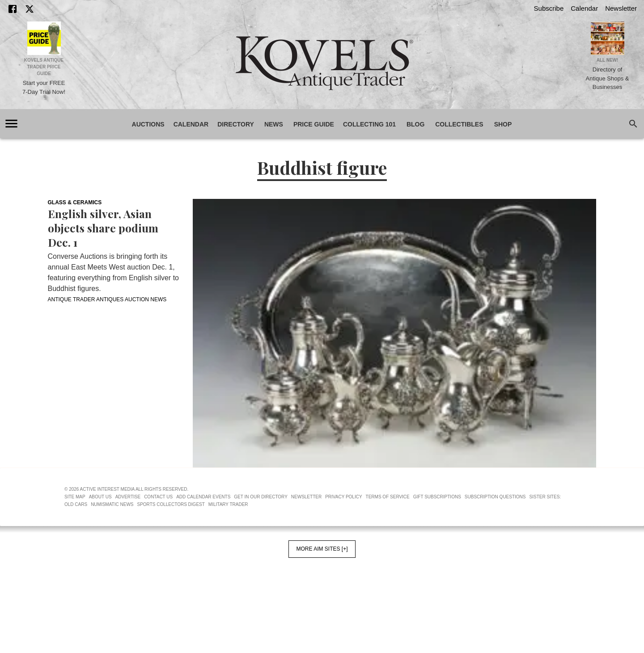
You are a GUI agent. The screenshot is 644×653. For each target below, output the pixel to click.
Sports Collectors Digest (171, 504)
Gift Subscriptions (437, 497)
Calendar (584, 8)
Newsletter (621, 8)
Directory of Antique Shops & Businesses (608, 78)
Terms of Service (388, 497)
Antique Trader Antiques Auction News (107, 299)
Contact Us (158, 497)
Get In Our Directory (261, 497)
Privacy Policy (343, 497)
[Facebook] (13, 9)
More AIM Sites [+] (322, 549)
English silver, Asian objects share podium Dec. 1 (103, 228)
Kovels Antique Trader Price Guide (44, 67)
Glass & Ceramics (75, 202)
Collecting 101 (369, 124)
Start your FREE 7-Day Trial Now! (44, 87)
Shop (503, 124)
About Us (100, 497)
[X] (30, 9)
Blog (415, 124)
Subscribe (549, 8)
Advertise (128, 497)
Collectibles (459, 124)
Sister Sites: (545, 497)
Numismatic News (112, 504)
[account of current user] (11, 124)
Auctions (148, 124)
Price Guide (314, 124)
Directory (236, 124)
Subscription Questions (495, 497)
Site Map (75, 497)
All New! (608, 60)
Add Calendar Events (203, 497)
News (274, 124)
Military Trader (228, 504)
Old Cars (76, 504)
